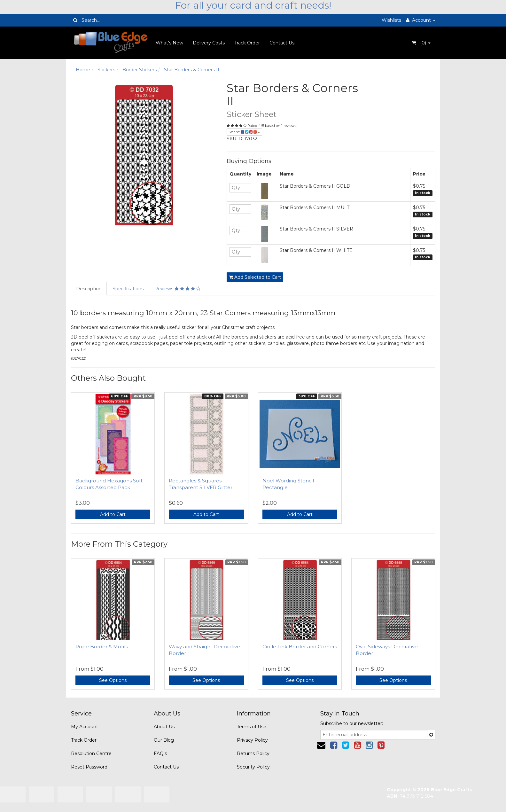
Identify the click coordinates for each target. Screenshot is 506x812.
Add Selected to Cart (255, 277)
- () (421, 43)
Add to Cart (113, 514)
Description (89, 289)
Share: (244, 132)
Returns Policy (253, 753)
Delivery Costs (209, 43)
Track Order (247, 43)
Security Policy (253, 767)
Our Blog (164, 740)
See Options (113, 680)
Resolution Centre (91, 753)
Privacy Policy (252, 740)
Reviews (177, 289)
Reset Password (89, 767)
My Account (85, 727)
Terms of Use (252, 727)
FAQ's (160, 753)
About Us (164, 727)
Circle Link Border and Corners (300, 647)
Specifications (128, 289)
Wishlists (391, 20)
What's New (169, 43)
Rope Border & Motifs (102, 647)
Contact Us (282, 43)
